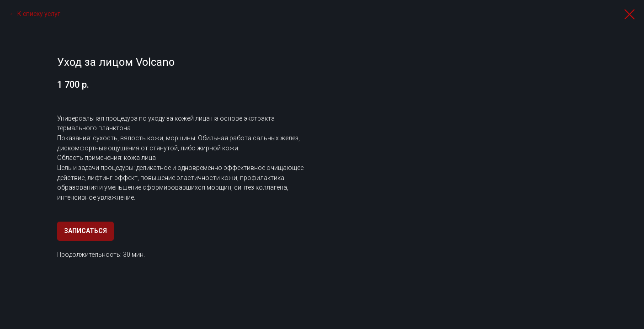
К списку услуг (39, 14)
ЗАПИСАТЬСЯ (85, 231)
